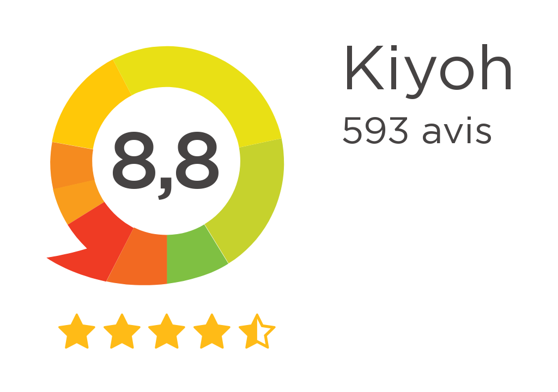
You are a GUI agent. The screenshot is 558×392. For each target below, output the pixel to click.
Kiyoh (428, 71)
